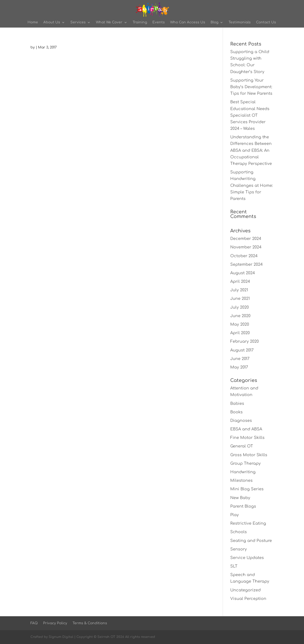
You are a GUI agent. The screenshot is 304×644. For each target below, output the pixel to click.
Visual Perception (248, 599)
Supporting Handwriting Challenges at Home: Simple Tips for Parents (252, 185)
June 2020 (240, 316)
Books (236, 412)
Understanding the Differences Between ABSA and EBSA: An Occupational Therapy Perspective (251, 150)
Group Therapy (245, 464)
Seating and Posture (251, 541)
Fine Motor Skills (247, 438)
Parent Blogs (243, 506)
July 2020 (240, 307)
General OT (242, 446)
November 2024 (246, 247)
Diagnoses (241, 421)
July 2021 (239, 290)
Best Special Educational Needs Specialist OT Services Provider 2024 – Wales (250, 115)
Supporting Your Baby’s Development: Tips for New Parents (251, 87)
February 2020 (244, 341)
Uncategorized (245, 590)
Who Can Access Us (188, 22)
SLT (234, 566)
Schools (239, 532)
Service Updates (247, 558)
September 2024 (246, 265)
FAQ (34, 623)
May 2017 (239, 367)
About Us (52, 22)
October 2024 (244, 256)
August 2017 (242, 350)
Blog (214, 22)
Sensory (239, 549)
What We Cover (109, 22)
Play (235, 515)
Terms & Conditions (90, 623)
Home (33, 22)
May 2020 (240, 324)
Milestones (241, 481)
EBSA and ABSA (246, 429)
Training (140, 22)
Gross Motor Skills (249, 455)
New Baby (240, 498)
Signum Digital (61, 637)
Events (159, 22)
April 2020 (240, 333)
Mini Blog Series (247, 489)
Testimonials (240, 22)
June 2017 (240, 359)
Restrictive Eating (248, 523)
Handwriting (243, 472)
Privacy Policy (55, 623)
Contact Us (266, 22)
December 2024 (246, 239)
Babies (237, 404)
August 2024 (243, 273)
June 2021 (240, 299)
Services (78, 22)
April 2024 (240, 282)
